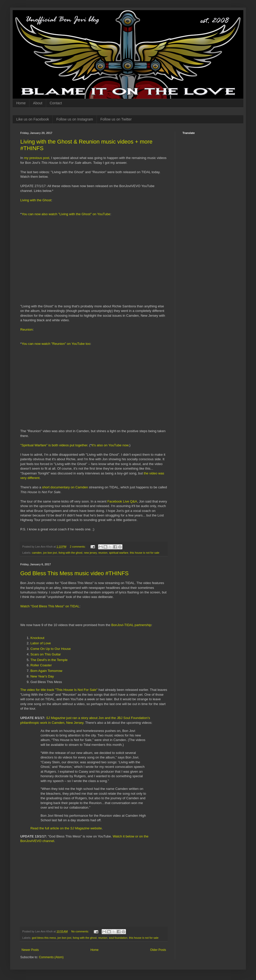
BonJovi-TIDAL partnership (131, 625)
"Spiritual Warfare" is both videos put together (54, 445)
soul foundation (118, 938)
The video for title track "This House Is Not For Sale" (59, 690)
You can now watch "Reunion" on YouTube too (56, 344)
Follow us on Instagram (75, 119)
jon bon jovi (50, 553)
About (38, 103)
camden (37, 553)
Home (21, 103)
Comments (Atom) (51, 957)
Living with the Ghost (36, 200)
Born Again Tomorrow (46, 671)
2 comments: (78, 547)
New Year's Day (42, 676)
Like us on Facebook (33, 119)
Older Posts (158, 950)
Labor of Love (41, 643)
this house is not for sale (144, 553)
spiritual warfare (119, 553)
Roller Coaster (41, 665)
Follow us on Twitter (116, 119)
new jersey (90, 553)
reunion (103, 553)
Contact (56, 103)
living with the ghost (70, 553)
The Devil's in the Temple (49, 660)
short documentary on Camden (65, 487)
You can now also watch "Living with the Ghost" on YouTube (66, 214)
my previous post (37, 158)
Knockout (37, 638)
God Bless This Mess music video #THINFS (75, 573)
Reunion (26, 329)
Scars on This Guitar (46, 654)
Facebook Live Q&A (122, 501)
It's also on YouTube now (110, 445)
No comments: (80, 931)
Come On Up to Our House (51, 649)
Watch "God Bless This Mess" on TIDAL (50, 606)
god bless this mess (44, 938)
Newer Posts (30, 950)
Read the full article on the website (66, 828)
